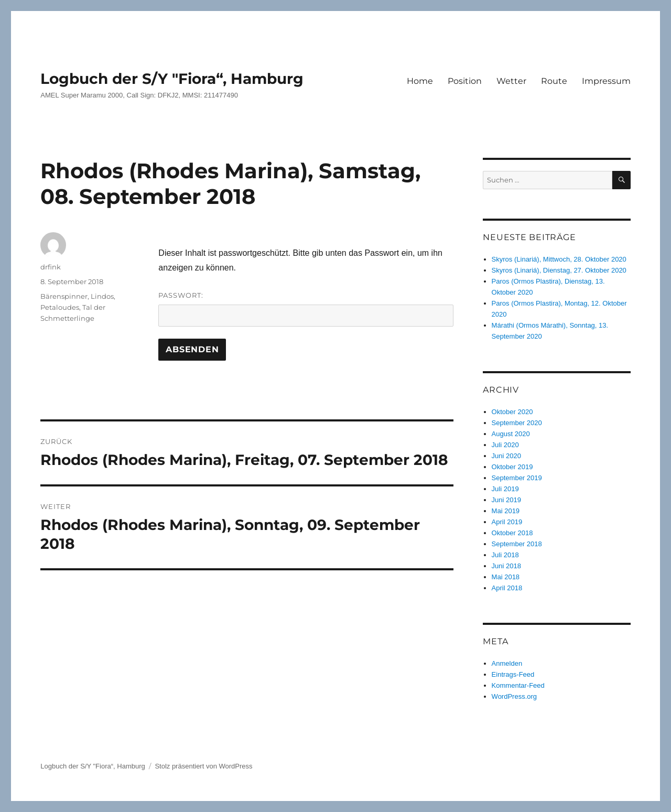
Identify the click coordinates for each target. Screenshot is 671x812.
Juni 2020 (506, 456)
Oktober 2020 (512, 412)
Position (465, 81)
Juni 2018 (506, 566)
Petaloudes (60, 307)
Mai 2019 (506, 511)
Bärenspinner (64, 296)
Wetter (511, 81)
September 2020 (517, 423)
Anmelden (507, 663)
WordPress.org (514, 696)
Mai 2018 (506, 577)
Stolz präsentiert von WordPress (203, 766)
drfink (51, 267)
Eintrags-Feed (513, 674)
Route (554, 81)
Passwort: (306, 309)
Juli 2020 (505, 445)
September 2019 (517, 478)
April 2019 (507, 522)
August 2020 (511, 434)
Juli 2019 (505, 489)
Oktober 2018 (512, 533)
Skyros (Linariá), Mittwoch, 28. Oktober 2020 (559, 259)
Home (420, 81)
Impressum (606, 81)
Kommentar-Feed (518, 685)
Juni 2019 (506, 500)
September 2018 (517, 544)
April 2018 (507, 588)
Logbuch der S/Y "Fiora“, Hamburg (172, 79)
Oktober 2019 (512, 467)
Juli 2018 (505, 555)
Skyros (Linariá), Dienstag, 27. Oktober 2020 (559, 270)
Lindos (102, 296)
